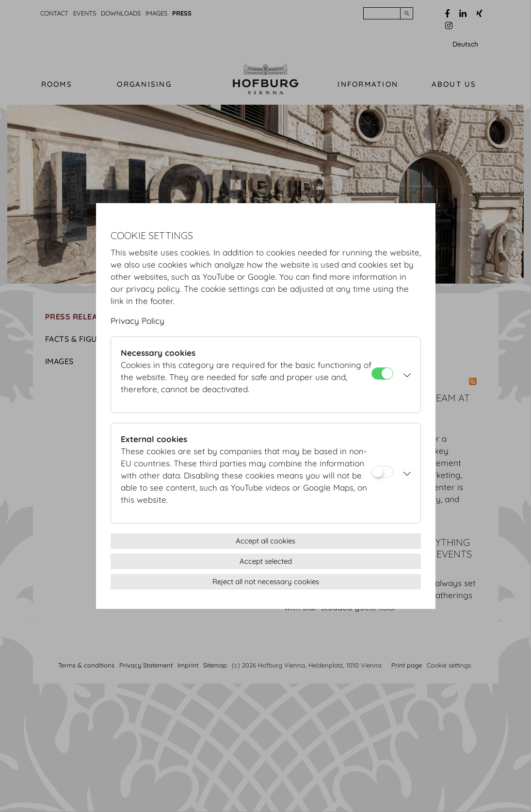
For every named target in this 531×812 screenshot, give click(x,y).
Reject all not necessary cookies (266, 581)
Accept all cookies (265, 541)
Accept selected (266, 561)
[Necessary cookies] (382, 374)
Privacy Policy (137, 321)
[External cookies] (382, 472)
